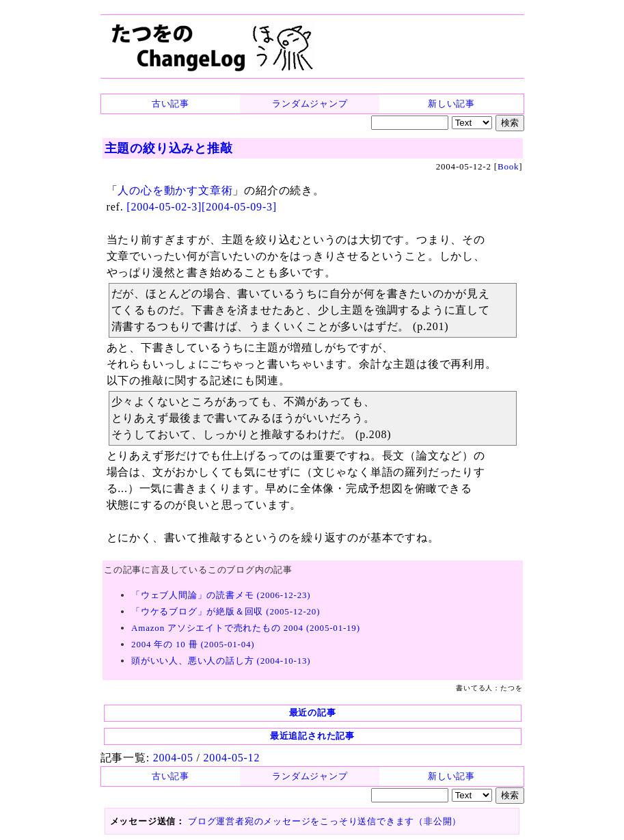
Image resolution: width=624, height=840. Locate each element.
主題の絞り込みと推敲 (169, 148)
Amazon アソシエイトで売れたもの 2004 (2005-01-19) (246, 628)
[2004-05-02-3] (164, 207)
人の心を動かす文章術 (175, 190)
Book (508, 166)
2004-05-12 (232, 758)
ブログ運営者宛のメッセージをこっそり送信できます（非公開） (325, 821)
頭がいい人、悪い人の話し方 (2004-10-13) (221, 661)
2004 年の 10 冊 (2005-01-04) (193, 644)
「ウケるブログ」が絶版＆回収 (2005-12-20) (226, 611)
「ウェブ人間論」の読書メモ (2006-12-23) (221, 595)
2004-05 (173, 758)
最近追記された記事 (312, 736)
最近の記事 (313, 713)
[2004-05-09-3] (239, 207)
